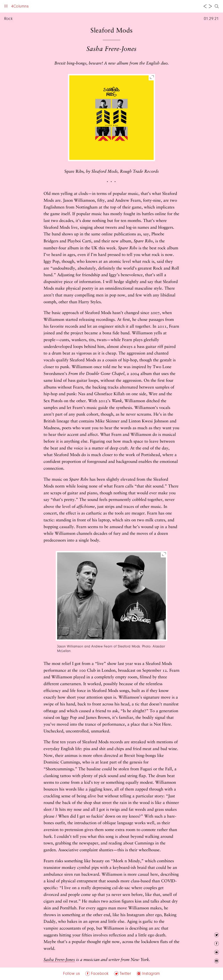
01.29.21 (211, 19)
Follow (72, 6)
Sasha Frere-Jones (59, 960)
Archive (55, 6)
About (39, 6)
